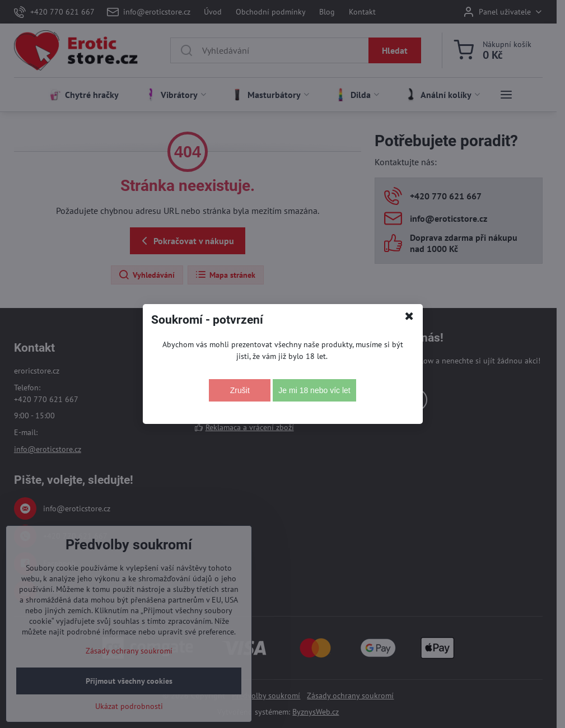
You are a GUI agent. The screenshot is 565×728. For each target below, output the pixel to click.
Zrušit (240, 390)
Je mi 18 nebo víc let (314, 390)
